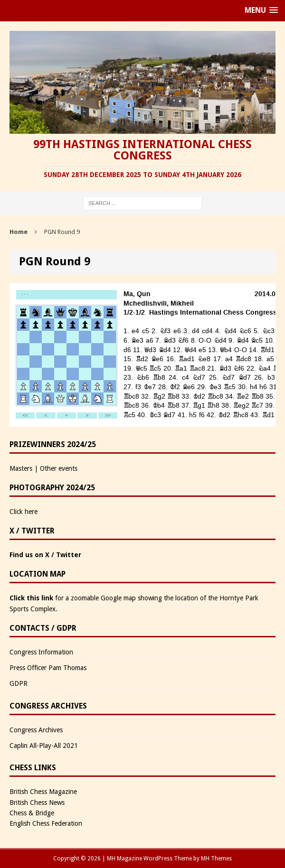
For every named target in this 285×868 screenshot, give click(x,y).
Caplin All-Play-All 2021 (44, 746)
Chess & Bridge (32, 813)
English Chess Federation (46, 823)
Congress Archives (36, 730)
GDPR (19, 683)
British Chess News (37, 803)
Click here (24, 512)
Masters (21, 468)
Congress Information (41, 652)
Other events (59, 468)
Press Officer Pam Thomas (48, 668)
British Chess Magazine (43, 792)
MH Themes (216, 859)
